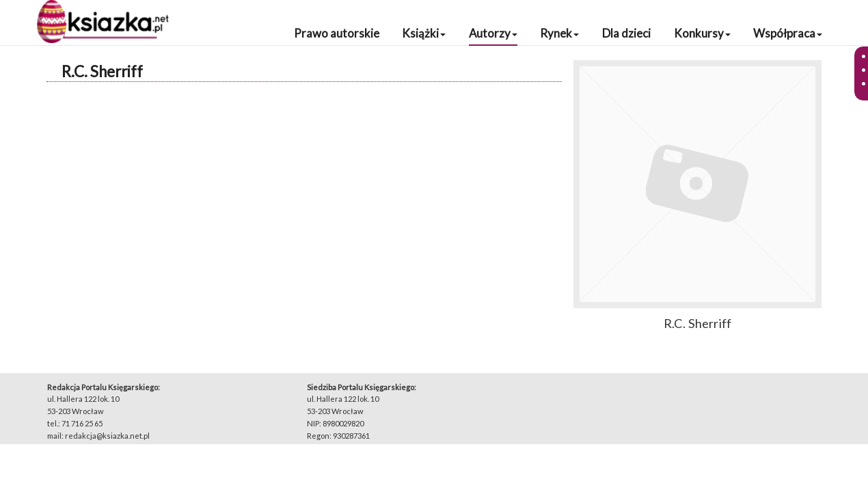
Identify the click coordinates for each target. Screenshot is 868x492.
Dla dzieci (626, 33)
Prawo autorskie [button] (337, 33)
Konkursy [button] (702, 33)
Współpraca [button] (788, 33)
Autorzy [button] (493, 33)
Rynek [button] (559, 33)
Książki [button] (424, 33)
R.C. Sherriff (102, 71)
